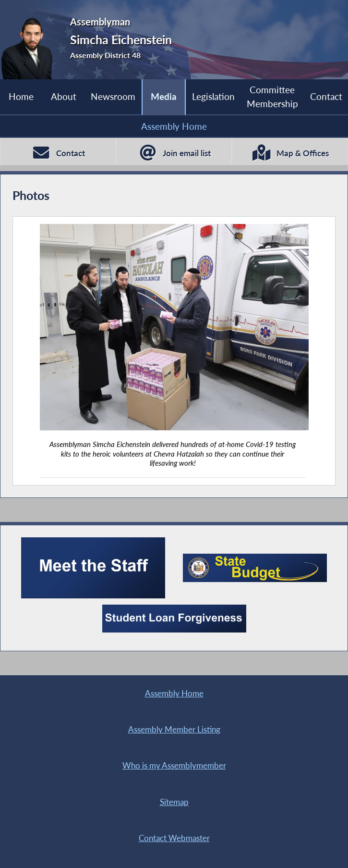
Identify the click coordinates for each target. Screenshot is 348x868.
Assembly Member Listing (174, 729)
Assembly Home (174, 126)
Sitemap (174, 802)
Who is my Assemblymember (174, 765)
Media (164, 96)
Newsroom (113, 96)
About (64, 96)
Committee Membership (272, 96)
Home (21, 96)
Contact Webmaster (174, 838)
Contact (326, 96)
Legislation (213, 96)
